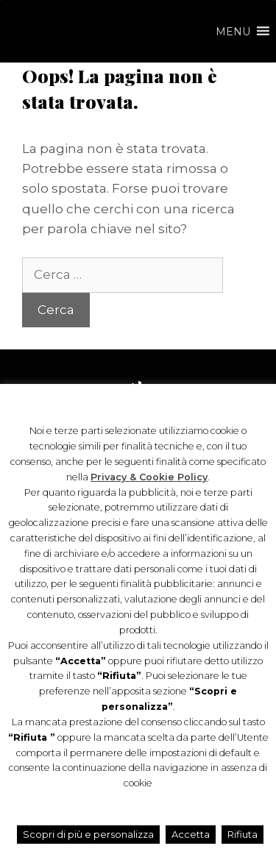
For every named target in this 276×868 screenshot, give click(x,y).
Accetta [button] (191, 834)
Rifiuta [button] (243, 834)
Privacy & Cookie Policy (149, 477)
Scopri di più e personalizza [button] (88, 834)
